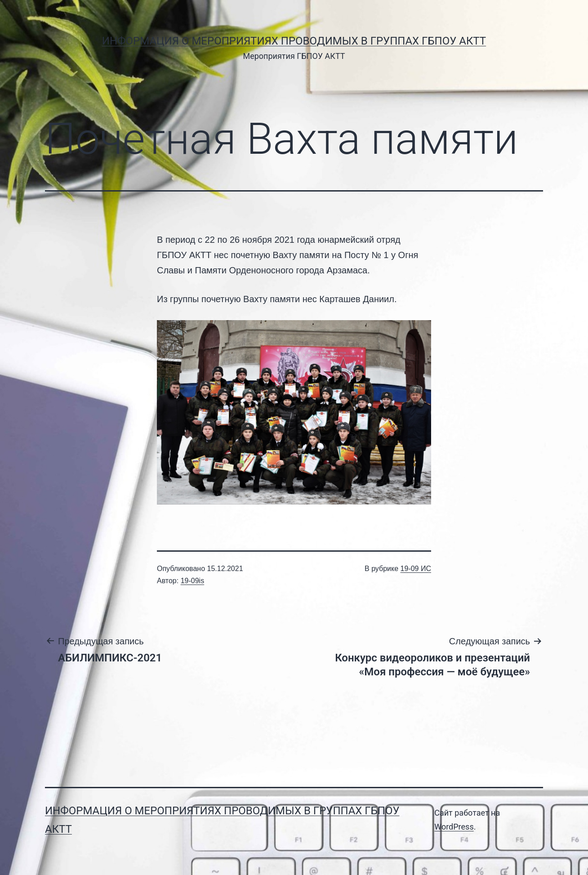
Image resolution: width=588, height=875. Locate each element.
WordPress (454, 827)
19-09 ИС (416, 569)
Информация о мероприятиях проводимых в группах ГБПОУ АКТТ (294, 41)
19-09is (192, 581)
